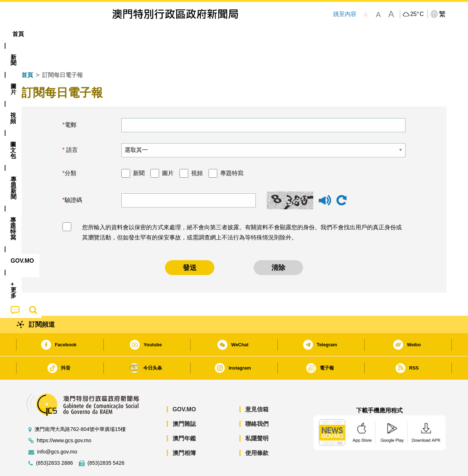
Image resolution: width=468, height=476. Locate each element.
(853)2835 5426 (106, 441)
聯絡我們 (257, 402)
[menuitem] (61, 34)
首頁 (27, 53)
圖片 (168, 151)
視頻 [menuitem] (114, 34)
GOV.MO (184, 387)
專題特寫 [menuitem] (215, 34)
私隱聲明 (257, 416)
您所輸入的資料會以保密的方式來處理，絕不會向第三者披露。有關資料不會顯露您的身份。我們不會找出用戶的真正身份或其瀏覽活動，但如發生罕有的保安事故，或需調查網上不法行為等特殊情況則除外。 (242, 210)
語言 (71, 128)
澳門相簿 (184, 431)
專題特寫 (232, 151)
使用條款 (257, 431)
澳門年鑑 (184, 416)
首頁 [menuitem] (34, 34)
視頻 (197, 151)
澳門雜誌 (184, 402)
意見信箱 (257, 387)
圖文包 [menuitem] (144, 34)
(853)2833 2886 (55, 441)
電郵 (70, 103)
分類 (70, 151)
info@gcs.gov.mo (57, 430)
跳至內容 (344, 14)
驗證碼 (73, 178)
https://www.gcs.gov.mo (64, 418)
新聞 (139, 151)
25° (417, 14)
